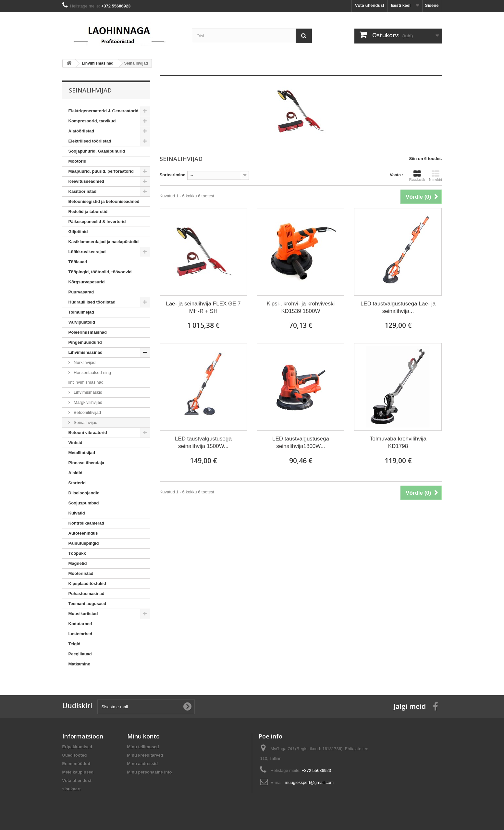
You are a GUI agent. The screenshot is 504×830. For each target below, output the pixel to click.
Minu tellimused (143, 747)
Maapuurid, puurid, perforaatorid (101, 171)
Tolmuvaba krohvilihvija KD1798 (398, 442)
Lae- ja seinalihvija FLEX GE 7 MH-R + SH (203, 307)
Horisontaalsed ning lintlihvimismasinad (90, 377)
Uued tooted (75, 755)
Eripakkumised (77, 747)
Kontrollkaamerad (86, 523)
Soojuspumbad (84, 503)
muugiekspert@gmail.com (309, 782)
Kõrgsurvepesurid (87, 282)
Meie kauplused (78, 772)
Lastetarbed (80, 634)
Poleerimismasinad (88, 332)
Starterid (77, 483)
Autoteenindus (83, 533)
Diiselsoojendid (84, 493)
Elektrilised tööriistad (90, 141)
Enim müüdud (76, 764)
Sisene (432, 5)
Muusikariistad (83, 614)
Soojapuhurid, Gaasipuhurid (97, 151)
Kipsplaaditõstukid (87, 583)
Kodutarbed (80, 624)
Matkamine (79, 664)
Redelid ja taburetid (88, 211)
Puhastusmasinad (86, 594)
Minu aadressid (143, 764)
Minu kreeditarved (145, 755)
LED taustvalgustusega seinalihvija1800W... (301, 442)
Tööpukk (77, 553)
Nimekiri (436, 176)
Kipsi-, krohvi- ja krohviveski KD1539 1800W (301, 307)
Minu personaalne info (150, 772)
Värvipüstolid (82, 322)
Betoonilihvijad (87, 412)
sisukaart (72, 789)
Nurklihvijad (84, 362)
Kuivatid (77, 513)
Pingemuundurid (85, 342)
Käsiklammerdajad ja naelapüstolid (104, 242)
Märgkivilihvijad (88, 402)
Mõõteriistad (81, 573)
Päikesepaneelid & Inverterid (97, 222)
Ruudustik (417, 176)
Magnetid (78, 563)
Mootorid (78, 161)
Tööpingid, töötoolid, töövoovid (100, 272)
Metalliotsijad (82, 453)
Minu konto (143, 736)
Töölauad (78, 262)
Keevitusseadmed (86, 181)
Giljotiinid (78, 232)
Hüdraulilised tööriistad (92, 302)
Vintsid (75, 443)
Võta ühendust (370, 5)
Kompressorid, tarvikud (92, 121)
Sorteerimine (172, 175)
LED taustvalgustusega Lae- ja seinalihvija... (398, 307)
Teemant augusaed (87, 604)
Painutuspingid (84, 543)
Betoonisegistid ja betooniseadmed (104, 201)
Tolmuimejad (81, 312)
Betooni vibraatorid (88, 433)
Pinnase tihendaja (86, 463)
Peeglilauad (80, 654)
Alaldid (75, 473)
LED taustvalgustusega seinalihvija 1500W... (203, 442)
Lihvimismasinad (86, 352)
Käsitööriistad (83, 191)
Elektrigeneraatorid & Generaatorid (104, 111)
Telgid (74, 644)
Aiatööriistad (81, 131)
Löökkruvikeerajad (87, 252)
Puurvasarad (81, 292)
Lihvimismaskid (88, 392)
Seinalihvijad (85, 422)
